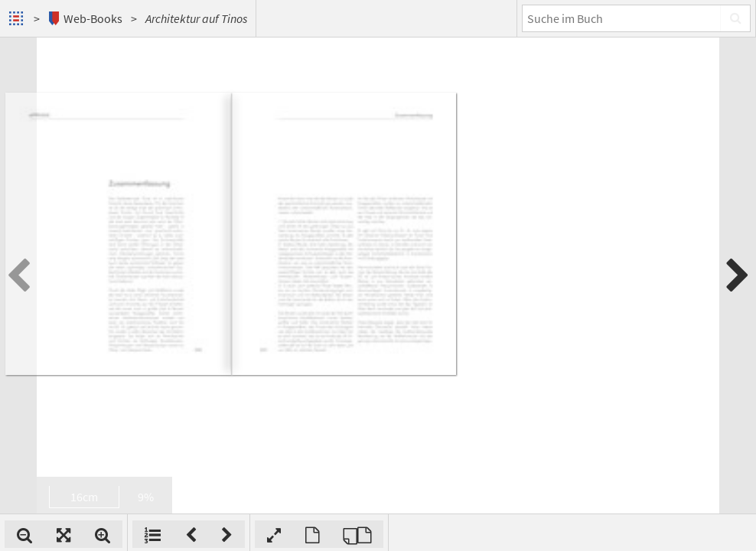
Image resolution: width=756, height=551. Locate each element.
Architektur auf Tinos (196, 18)
